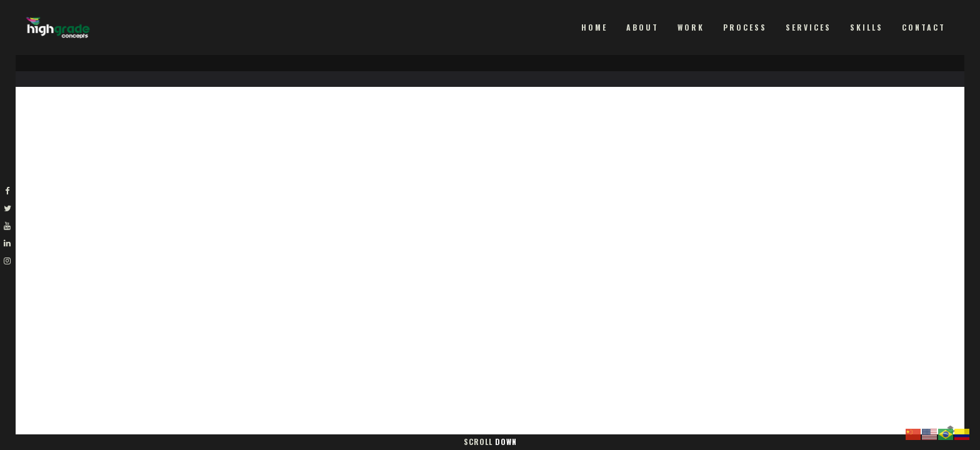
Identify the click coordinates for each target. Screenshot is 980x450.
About (642, 27)
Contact (924, 27)
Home (594, 27)
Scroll (490, 442)
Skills (867, 27)
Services (808, 27)
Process (745, 27)
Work (691, 27)
